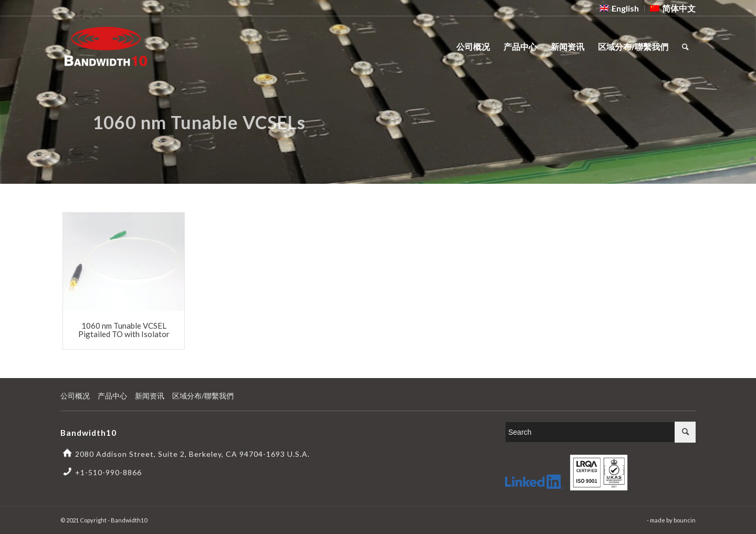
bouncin (685, 520)
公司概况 (75, 396)
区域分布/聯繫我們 (203, 396)
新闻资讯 (150, 396)
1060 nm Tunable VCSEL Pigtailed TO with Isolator (124, 330)
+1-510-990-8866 (108, 472)
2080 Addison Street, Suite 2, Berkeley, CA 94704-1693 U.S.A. (192, 454)
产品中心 (112, 396)
